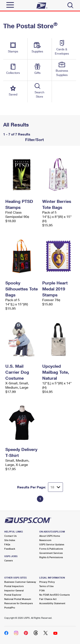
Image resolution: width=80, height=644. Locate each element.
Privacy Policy (47, 582)
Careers (9, 560)
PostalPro (10, 608)
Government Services (51, 553)
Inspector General (14, 590)
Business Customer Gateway (20, 582)
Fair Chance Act (48, 599)
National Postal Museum (18, 599)
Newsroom (45, 540)
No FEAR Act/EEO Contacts (55, 595)
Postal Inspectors (14, 586)
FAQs (7, 544)
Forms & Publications (51, 549)
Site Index (10, 540)
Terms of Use (46, 586)
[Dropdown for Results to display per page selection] (55, 487)
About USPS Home (50, 536)
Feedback (10, 549)
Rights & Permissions (51, 557)
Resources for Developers (19, 603)
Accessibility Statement (52, 603)
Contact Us (10, 536)
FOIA (42, 590)
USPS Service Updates (52, 544)
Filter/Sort (34, 140)
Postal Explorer (13, 595)
